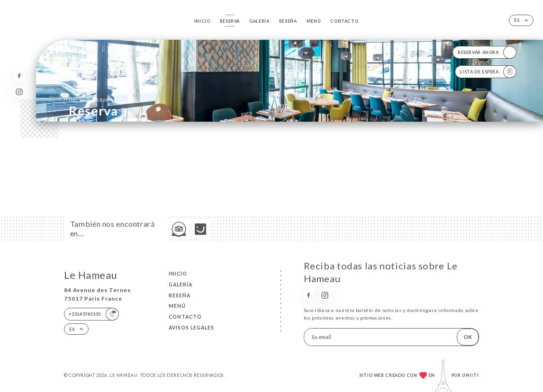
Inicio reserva (88, 100)
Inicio (202, 21)
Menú (314, 21)
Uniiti (471, 375)
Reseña (288, 21)
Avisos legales (191, 328)
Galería (259, 21)
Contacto (344, 21)
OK (468, 337)
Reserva (230, 21)
